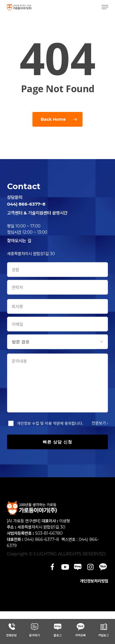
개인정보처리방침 (94, 581)
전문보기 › (100, 423)
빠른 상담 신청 (58, 442)
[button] (105, 7)
